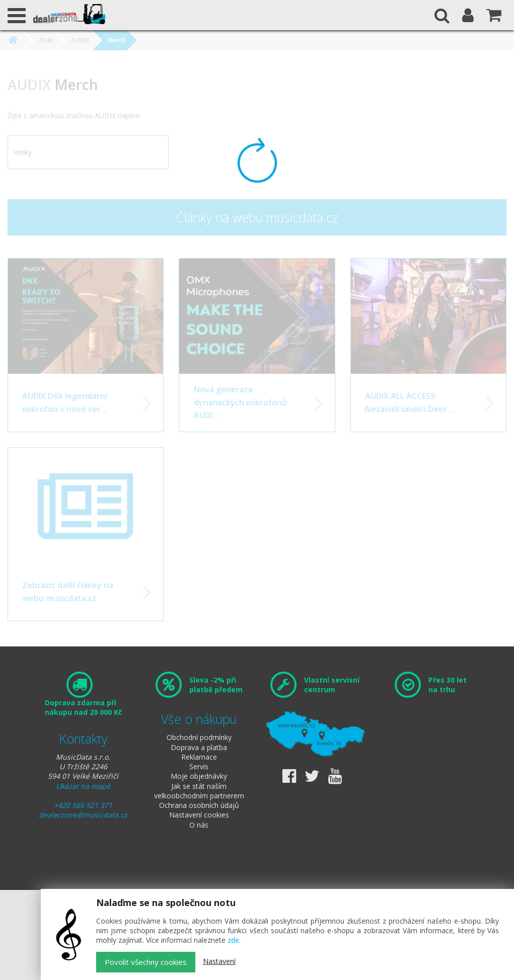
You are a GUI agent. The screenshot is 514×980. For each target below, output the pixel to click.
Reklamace (199, 757)
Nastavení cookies (199, 815)
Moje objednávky (199, 776)
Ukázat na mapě (83, 786)
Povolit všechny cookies (146, 962)
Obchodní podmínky (199, 737)
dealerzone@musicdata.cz (83, 815)
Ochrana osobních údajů (199, 805)
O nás (199, 825)
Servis (199, 766)
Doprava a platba (199, 747)
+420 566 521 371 (83, 805)
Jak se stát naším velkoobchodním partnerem (199, 791)
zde (233, 940)
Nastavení (219, 961)
